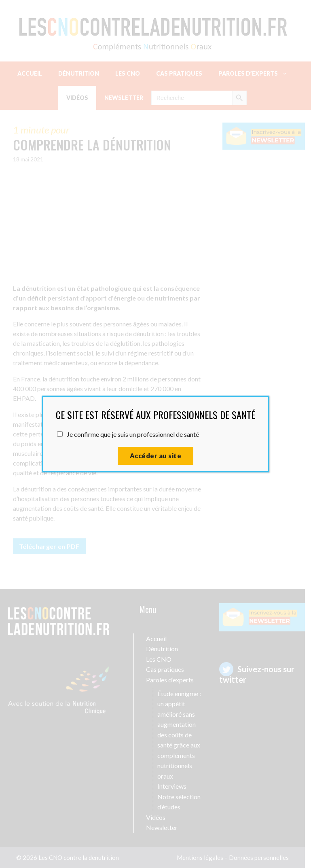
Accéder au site (155, 456)
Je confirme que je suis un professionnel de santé (133, 434)
